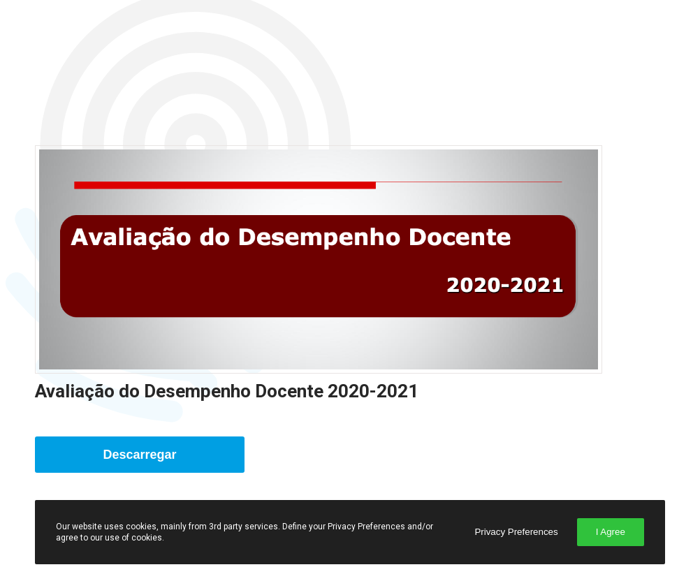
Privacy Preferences (516, 532)
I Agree (611, 532)
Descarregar (140, 455)
